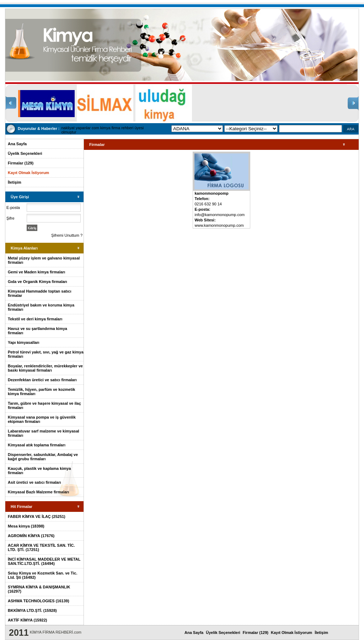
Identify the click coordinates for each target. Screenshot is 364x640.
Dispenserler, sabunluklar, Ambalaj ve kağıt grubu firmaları (43, 457)
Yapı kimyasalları (24, 342)
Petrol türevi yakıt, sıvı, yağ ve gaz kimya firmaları (46, 354)
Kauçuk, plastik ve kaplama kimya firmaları (39, 471)
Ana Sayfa (17, 144)
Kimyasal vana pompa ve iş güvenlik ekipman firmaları (42, 419)
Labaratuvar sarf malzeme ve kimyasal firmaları (44, 433)
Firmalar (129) (21, 163)
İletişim (15, 182)
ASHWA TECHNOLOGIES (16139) (39, 601)
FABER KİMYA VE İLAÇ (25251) (37, 516)
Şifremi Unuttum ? (67, 235)
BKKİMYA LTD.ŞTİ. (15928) (32, 610)
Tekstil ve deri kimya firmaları (35, 319)
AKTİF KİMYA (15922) (27, 620)
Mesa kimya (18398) (26, 526)
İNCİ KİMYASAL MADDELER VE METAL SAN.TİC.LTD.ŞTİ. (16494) (44, 561)
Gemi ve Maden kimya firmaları (36, 272)
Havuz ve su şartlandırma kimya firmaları (38, 331)
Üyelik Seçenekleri (25, 153)
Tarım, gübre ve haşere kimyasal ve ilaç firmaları (44, 405)
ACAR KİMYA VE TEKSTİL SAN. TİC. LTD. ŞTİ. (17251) (41, 547)
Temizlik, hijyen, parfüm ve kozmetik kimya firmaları (41, 392)
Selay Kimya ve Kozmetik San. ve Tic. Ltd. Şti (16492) (42, 575)
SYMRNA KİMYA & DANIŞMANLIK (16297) (39, 589)
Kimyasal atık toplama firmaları (37, 445)
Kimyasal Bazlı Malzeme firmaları (38, 492)
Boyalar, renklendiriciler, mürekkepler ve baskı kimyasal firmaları (45, 368)
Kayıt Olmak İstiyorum (28, 173)
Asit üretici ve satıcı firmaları (34, 482)
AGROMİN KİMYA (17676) (31, 536)
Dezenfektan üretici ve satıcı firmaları (42, 380)
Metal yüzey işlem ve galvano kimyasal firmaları (44, 260)
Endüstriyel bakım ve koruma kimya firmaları (41, 307)
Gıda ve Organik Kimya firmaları (38, 282)
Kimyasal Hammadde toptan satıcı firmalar (40, 293)
